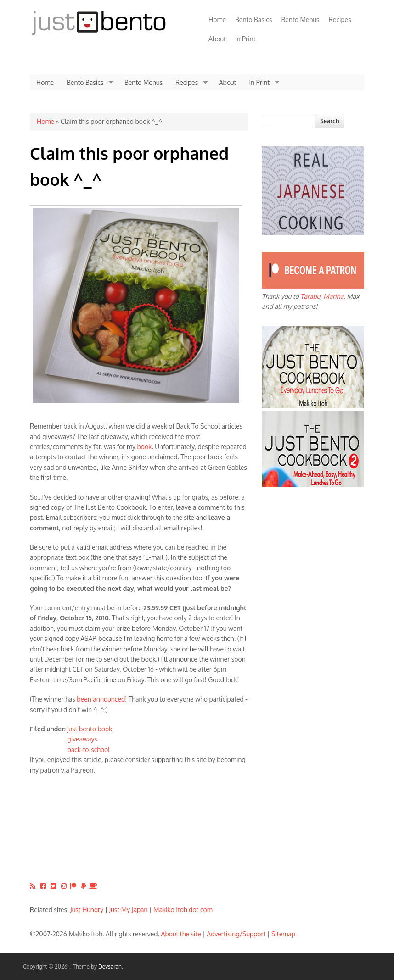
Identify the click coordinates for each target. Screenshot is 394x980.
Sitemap (283, 934)
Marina (333, 296)
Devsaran (110, 966)
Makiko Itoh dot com (183, 910)
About (217, 39)
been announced (101, 699)
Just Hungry (87, 910)
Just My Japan (129, 910)
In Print (245, 39)
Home (217, 19)
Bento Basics (253, 19)
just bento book (90, 729)
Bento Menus (300, 19)
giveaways (82, 739)
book (145, 447)
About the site (181, 934)
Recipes (340, 19)
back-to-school (89, 749)
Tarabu (310, 296)
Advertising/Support (236, 934)
